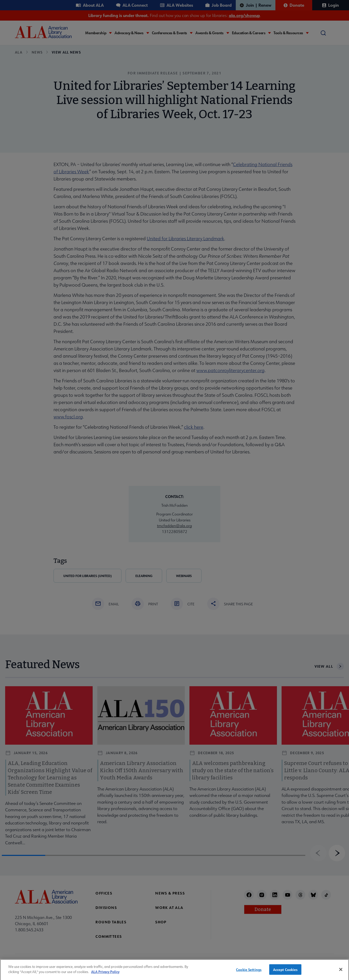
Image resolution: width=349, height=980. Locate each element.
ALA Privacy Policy (105, 974)
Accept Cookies (285, 972)
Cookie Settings (249, 972)
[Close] (341, 972)
